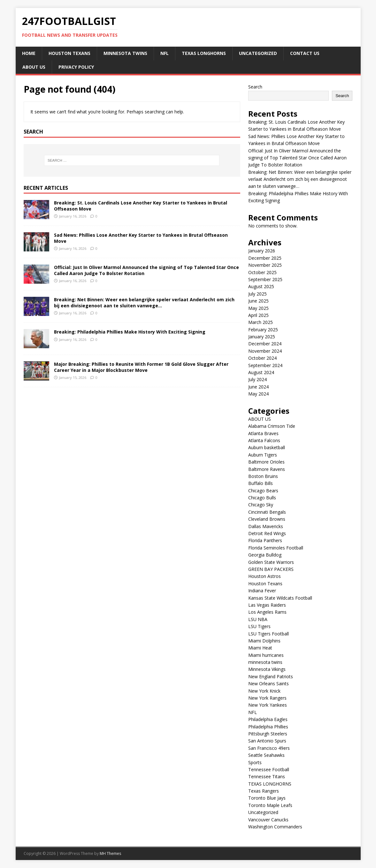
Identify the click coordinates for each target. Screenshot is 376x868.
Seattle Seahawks (266, 755)
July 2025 (257, 294)
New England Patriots (271, 676)
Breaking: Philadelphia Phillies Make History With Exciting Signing (130, 332)
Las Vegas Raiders (267, 605)
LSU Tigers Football (269, 634)
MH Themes (110, 853)
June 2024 (258, 387)
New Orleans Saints (269, 684)
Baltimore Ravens (267, 469)
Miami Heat (260, 648)
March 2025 (261, 322)
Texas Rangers (264, 791)
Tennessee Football (269, 769)
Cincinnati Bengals (267, 512)
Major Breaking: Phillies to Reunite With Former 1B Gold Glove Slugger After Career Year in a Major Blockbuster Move (141, 367)
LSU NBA (258, 619)
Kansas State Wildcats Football (280, 598)
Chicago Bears (263, 491)
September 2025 (265, 279)
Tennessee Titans (267, 776)
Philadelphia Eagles (268, 719)
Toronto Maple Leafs (270, 805)
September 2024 (265, 365)
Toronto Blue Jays (267, 798)
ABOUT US (34, 67)
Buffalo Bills (261, 483)
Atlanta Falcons (264, 440)
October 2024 (262, 358)
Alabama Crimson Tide (272, 426)
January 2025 (262, 337)
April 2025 (258, 315)
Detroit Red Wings (267, 533)
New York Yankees (268, 705)
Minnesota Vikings (267, 669)
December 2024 (265, 344)
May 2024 (258, 394)
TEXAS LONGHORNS (204, 53)
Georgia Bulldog (265, 555)
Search (255, 87)
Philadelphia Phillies (268, 727)
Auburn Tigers (263, 455)
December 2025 (265, 258)
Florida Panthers (265, 540)
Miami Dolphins (264, 641)
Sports (255, 762)
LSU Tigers (259, 626)
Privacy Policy (76, 67)
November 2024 (265, 351)
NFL (165, 53)
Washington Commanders (275, 827)
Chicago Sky (261, 505)
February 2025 (263, 330)
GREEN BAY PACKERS (271, 569)
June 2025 (258, 301)
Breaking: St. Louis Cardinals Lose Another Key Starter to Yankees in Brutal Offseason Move (141, 206)
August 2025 (261, 286)
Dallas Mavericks (266, 526)
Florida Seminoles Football (276, 548)
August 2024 (261, 372)
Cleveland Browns (267, 519)
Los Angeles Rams (267, 612)
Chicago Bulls (262, 498)
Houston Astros (265, 576)
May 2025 (258, 308)
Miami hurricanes (266, 655)
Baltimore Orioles (266, 462)
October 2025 (262, 272)
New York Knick (264, 691)
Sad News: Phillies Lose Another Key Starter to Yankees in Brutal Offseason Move (141, 238)
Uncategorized (258, 53)
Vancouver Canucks (268, 820)
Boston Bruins (263, 476)
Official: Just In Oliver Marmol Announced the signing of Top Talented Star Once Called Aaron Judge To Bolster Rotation (146, 270)
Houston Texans (69, 53)
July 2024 (257, 379)
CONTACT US (305, 53)
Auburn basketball (267, 447)
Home (29, 53)
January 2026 (262, 251)
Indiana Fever (262, 591)
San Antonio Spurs (267, 741)
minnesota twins (125, 53)
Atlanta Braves (263, 433)
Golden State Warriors (271, 562)
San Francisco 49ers (269, 748)
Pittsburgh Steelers (268, 734)
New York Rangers (267, 698)
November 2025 (265, 265)
